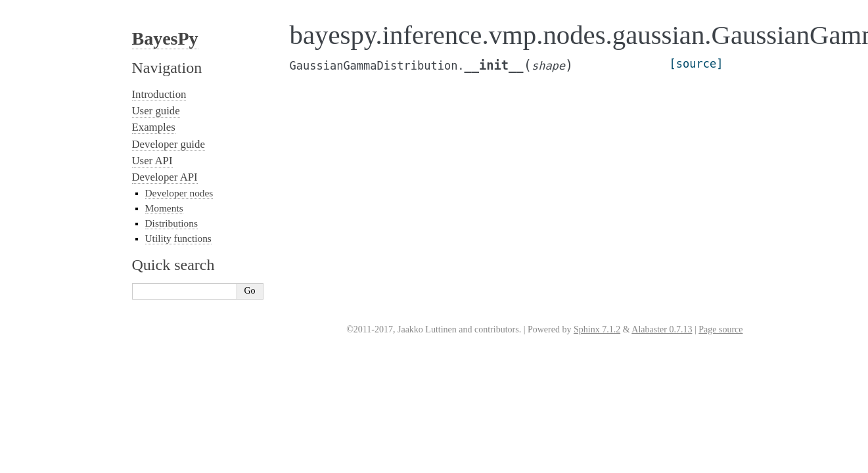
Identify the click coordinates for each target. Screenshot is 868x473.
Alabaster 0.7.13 (662, 329)
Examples (154, 127)
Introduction (159, 94)
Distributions (171, 223)
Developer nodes (179, 193)
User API (152, 161)
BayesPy (165, 38)
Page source (720, 329)
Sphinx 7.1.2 (597, 329)
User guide (156, 111)
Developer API (165, 177)
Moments (164, 208)
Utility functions (178, 238)
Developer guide (169, 144)
